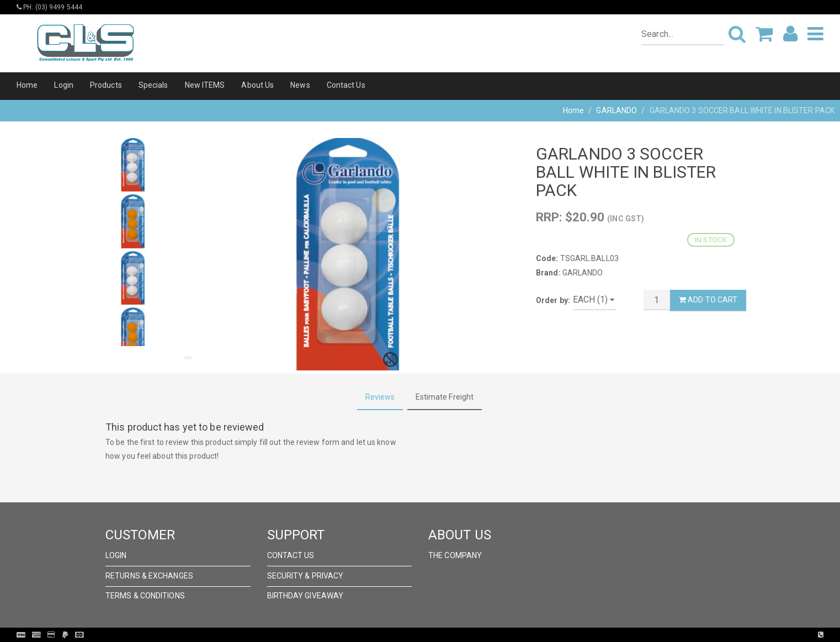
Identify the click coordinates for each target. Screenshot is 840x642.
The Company (455, 555)
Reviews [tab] (380, 397)
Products (106, 85)
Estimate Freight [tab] (445, 397)
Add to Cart (708, 300)
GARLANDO (616, 110)
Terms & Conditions (145, 596)
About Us (257, 85)
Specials (153, 85)
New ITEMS (205, 85)
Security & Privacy (305, 576)
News (300, 85)
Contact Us (346, 85)
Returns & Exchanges (149, 576)
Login (64, 85)
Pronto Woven (443, 635)
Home (27, 85)
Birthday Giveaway (305, 596)
